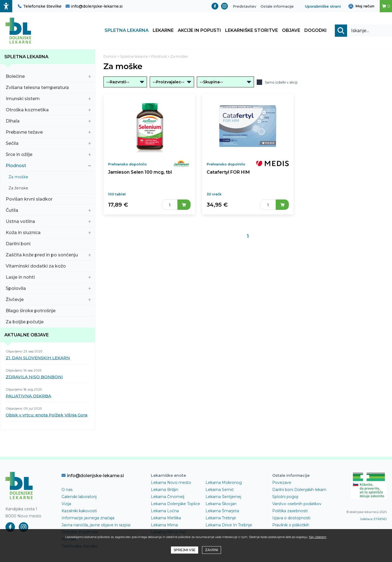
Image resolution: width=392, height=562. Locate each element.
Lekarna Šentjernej (223, 497)
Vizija (66, 504)
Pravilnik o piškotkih (291, 525)
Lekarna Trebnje (221, 518)
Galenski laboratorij (79, 497)
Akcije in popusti (199, 31)
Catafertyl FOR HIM (228, 172)
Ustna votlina (48, 221)
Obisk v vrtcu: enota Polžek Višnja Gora (47, 415)
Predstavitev (244, 6)
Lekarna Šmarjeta (222, 511)
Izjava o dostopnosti (291, 518)
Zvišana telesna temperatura (48, 87)
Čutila (48, 210)
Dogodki (316, 31)
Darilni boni (48, 244)
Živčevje (48, 300)
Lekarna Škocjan (221, 504)
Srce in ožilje (48, 154)
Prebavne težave (48, 132)
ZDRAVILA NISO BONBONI (34, 377)
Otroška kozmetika (48, 110)
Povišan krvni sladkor (48, 199)
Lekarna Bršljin (165, 490)
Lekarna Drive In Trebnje (229, 525)
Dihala (48, 121)
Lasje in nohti (48, 277)
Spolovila (48, 288)
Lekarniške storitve (252, 31)
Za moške (50, 177)
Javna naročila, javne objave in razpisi (96, 525)
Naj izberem (318, 537)
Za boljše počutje (48, 322)
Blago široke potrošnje (48, 311)
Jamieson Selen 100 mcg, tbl (139, 172)
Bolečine (48, 76)
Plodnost (48, 166)
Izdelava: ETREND (373, 519)
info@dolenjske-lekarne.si (94, 6)
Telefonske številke (40, 6)
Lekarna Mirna (164, 525)
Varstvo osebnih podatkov (297, 504)
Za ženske (50, 188)
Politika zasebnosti (290, 511)
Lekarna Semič (220, 490)
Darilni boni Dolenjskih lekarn (299, 490)
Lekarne (163, 31)
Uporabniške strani (323, 6)
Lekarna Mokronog (224, 483)
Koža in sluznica (48, 233)
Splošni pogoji (285, 497)
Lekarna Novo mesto (171, 483)
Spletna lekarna (127, 31)
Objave (291, 31)
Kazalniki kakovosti (79, 511)
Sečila (48, 143)
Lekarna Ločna (165, 511)
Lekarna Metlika (166, 518)
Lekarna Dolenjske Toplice (175, 504)
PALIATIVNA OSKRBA (28, 396)
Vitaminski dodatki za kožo (48, 266)
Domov (110, 56)
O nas (67, 490)
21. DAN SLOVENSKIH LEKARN (38, 358)
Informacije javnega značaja (88, 518)
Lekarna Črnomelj (168, 497)
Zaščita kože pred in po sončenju (48, 255)
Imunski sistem (48, 99)
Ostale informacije (277, 6)
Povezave (282, 483)
